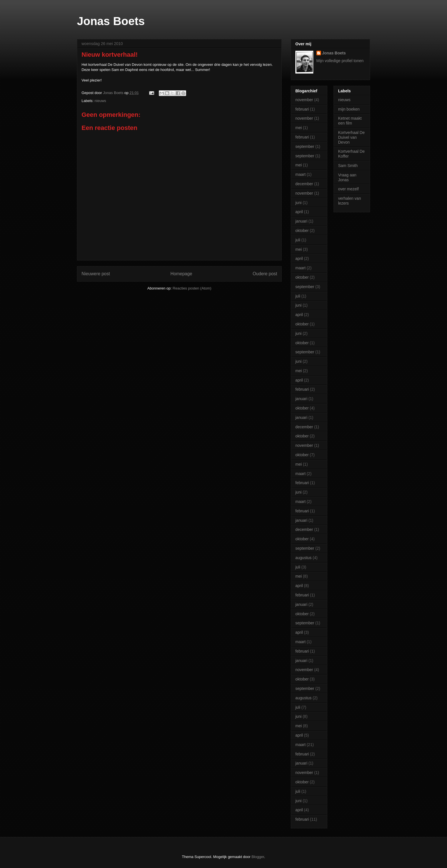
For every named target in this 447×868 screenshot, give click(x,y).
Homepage (181, 274)
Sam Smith (348, 166)
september (305, 146)
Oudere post (265, 274)
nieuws (100, 101)
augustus (303, 558)
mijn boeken (349, 109)
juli (298, 240)
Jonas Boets (111, 21)
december (304, 184)
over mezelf (348, 189)
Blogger (258, 857)
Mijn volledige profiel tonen (340, 61)
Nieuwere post (96, 274)
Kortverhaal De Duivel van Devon (351, 137)
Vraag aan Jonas (347, 177)
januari (301, 221)
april (299, 212)
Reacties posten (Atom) (192, 288)
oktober (302, 231)
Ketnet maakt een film (350, 121)
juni (298, 203)
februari (302, 109)
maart (300, 174)
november (304, 100)
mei (299, 128)
